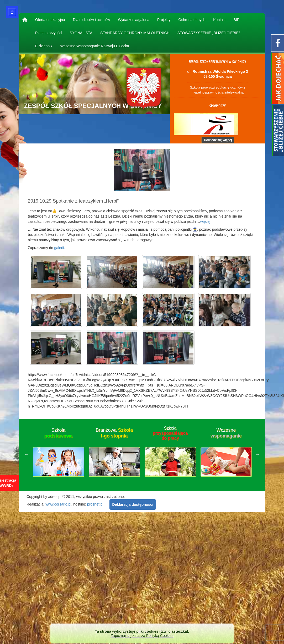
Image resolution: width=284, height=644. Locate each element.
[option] (58, 454)
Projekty (164, 20)
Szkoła (58, 433)
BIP (237, 20)
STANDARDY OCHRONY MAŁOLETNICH (135, 33)
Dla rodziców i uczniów (92, 20)
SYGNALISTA (81, 33)
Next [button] (257, 454)
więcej (205, 221)
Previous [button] (27, 454)
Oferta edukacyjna (50, 20)
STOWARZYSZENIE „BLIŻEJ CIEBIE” (209, 33)
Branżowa (114, 433)
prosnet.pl (95, 504)
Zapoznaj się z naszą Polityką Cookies (142, 636)
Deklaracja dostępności (133, 504)
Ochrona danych (192, 20)
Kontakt (219, 20)
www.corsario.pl (58, 504)
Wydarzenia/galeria (134, 20)
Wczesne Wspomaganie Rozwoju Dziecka (94, 46)
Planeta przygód (48, 33)
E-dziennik (44, 46)
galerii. (59, 248)
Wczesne (226, 433)
